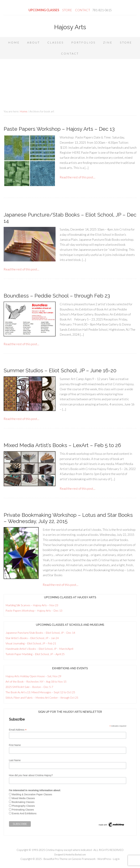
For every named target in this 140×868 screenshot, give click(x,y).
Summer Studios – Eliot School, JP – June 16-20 (60, 370)
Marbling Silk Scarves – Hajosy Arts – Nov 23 (32, 605)
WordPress (104, 859)
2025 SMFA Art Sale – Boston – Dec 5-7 (29, 687)
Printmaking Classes (23, 810)
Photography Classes (23, 806)
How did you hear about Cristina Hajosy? (31, 775)
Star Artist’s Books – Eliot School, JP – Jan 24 (32, 638)
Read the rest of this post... (78, 177)
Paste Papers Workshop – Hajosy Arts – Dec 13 (59, 129)
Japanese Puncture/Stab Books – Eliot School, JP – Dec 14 (40, 633)
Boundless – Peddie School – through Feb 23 (57, 296)
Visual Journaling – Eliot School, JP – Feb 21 (31, 643)
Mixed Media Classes (23, 798)
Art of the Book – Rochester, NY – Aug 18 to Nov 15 (36, 681)
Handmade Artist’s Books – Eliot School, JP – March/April (39, 649)
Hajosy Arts (70, 27)
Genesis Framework (84, 859)
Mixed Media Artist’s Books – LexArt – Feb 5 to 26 (62, 445)
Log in (116, 859)
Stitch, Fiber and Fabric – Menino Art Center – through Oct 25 (42, 697)
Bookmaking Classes (23, 802)
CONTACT (83, 10)
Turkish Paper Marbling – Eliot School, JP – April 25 (35, 654)
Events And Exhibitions (24, 813)
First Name (15, 745)
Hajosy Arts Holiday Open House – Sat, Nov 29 (33, 676)
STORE (67, 10)
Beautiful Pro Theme (56, 859)
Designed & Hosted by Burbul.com (70, 855)
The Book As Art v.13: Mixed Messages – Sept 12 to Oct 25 (40, 692)
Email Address (18, 730)
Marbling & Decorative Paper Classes (32, 794)
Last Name (15, 760)
